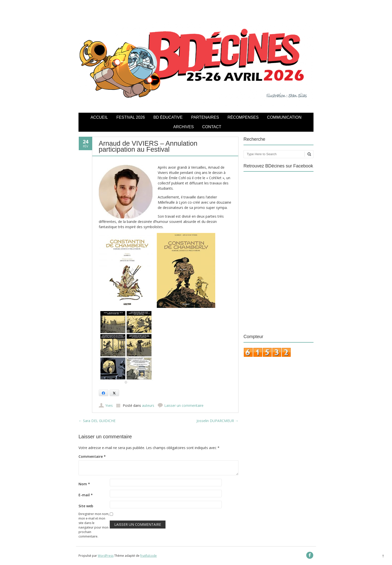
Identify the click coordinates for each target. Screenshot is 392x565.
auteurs (148, 405)
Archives (183, 127)
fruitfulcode (148, 556)
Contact (212, 127)
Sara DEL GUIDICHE (97, 421)
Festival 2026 (131, 117)
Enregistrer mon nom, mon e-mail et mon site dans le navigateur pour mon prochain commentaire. (94, 525)
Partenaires (205, 117)
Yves (109, 405)
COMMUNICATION (284, 117)
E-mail (86, 495)
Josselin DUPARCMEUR (217, 421)
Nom (84, 484)
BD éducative (168, 117)
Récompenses (243, 117)
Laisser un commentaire (184, 405)
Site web (86, 506)
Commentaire (92, 456)
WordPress (106, 556)
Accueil (99, 117)
